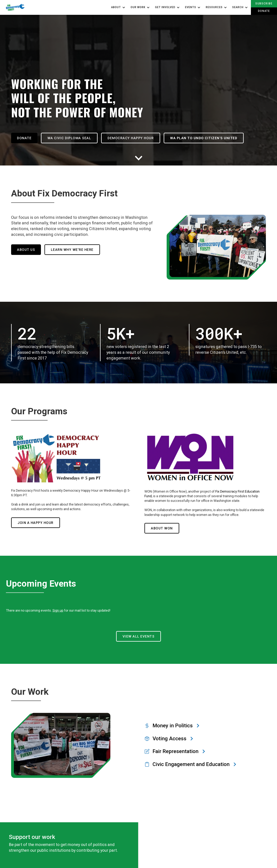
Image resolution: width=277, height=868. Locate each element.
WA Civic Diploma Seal (72, 136)
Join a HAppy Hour (36, 520)
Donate (264, 11)
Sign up (58, 608)
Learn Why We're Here (75, 245)
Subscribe (264, 4)
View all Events (139, 634)
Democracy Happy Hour (136, 136)
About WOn (162, 526)
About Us (26, 245)
